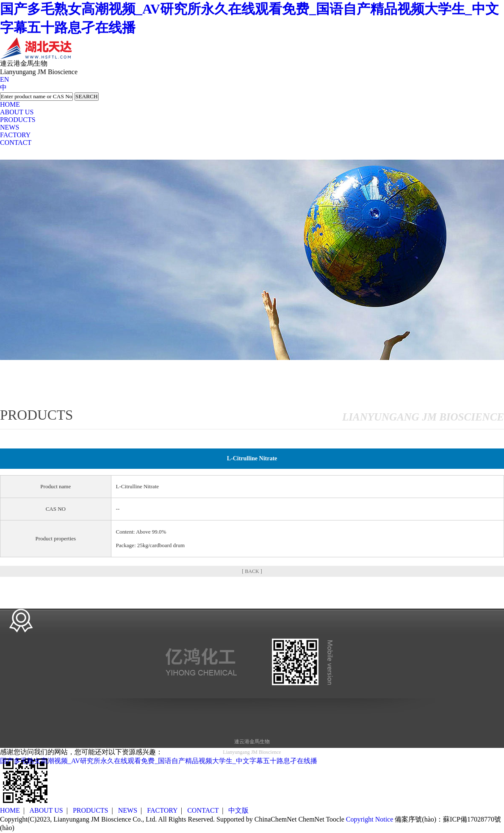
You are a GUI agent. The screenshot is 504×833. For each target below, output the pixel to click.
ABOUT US (17, 112)
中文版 (238, 810)
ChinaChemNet (276, 819)
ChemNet (311, 819)
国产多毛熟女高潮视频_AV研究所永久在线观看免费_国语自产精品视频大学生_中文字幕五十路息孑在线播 (159, 761)
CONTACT (16, 143)
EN (4, 79)
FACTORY (15, 135)
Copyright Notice (370, 819)
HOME (10, 104)
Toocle (335, 819)
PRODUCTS (18, 120)
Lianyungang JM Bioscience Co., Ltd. (105, 819)
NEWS (10, 127)
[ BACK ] (252, 571)
